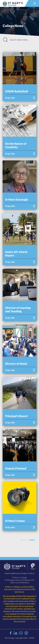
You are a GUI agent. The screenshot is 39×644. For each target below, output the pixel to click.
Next (32, 540)
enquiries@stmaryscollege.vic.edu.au (19, 573)
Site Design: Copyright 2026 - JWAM (20, 638)
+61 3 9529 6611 (22, 583)
